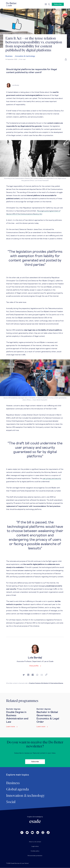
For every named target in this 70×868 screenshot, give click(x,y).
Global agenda (17, 789)
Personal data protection (35, 856)
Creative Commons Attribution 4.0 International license (46, 683)
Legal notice (35, 846)
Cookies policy (35, 851)
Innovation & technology (25, 56)
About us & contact (35, 842)
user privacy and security (52, 479)
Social (11, 802)
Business (9, 56)
